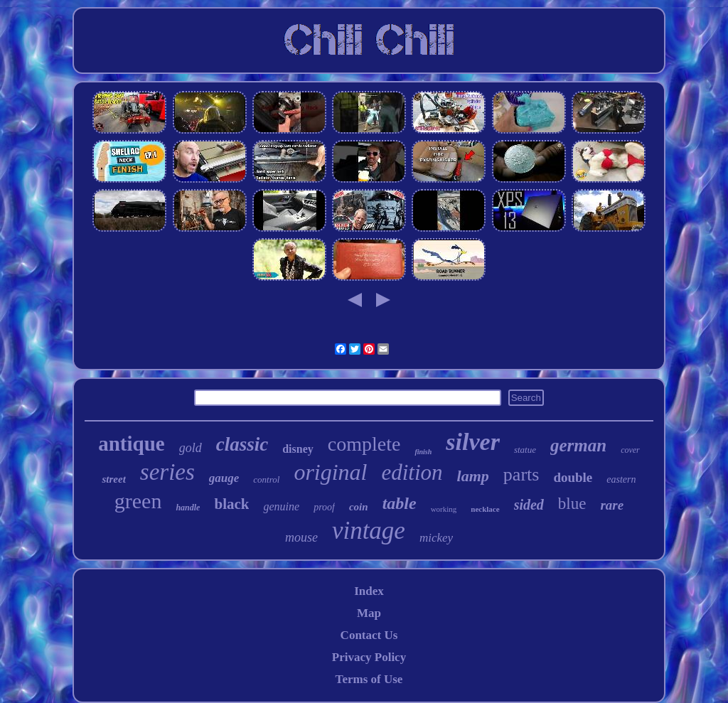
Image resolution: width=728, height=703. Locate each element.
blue (572, 504)
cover (630, 450)
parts (521, 474)
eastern (621, 479)
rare (612, 505)
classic (242, 444)
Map (369, 613)
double (573, 477)
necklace (485, 509)
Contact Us (369, 635)
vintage (369, 531)
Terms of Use (369, 679)
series (167, 472)
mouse (301, 537)
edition (412, 472)
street (113, 479)
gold (191, 448)
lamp (473, 476)
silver (473, 442)
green (138, 501)
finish (423, 452)
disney (298, 449)
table (400, 503)
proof (324, 507)
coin (359, 507)
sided (529, 505)
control (266, 479)
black (231, 504)
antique (131, 444)
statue (525, 450)
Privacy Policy (369, 657)
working (444, 509)
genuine (281, 506)
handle (188, 508)
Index (369, 591)
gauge (224, 478)
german (578, 445)
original (330, 472)
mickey (436, 538)
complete (364, 444)
